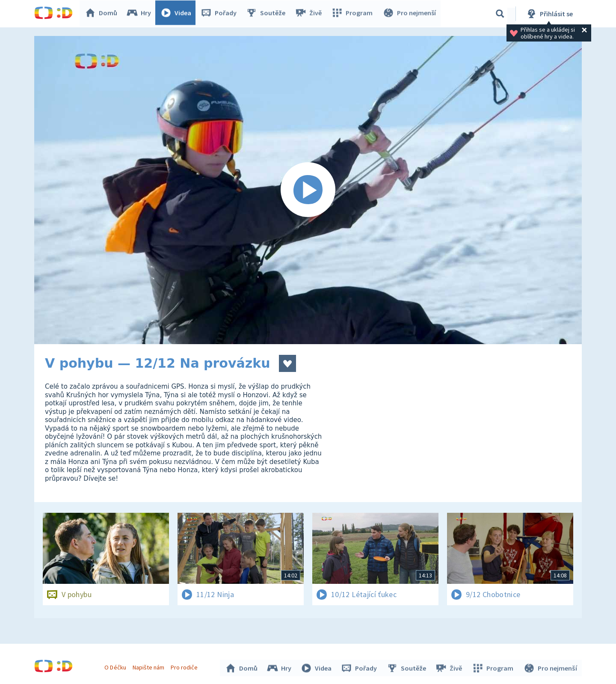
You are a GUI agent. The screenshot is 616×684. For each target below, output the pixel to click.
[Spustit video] (308, 190)
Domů (103, 14)
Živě (310, 14)
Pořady (221, 14)
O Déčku (116, 666)
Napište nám (149, 666)
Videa (178, 14)
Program (353, 14)
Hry (141, 14)
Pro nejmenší (410, 14)
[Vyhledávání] (500, 14)
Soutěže (268, 14)
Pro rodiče (185, 666)
